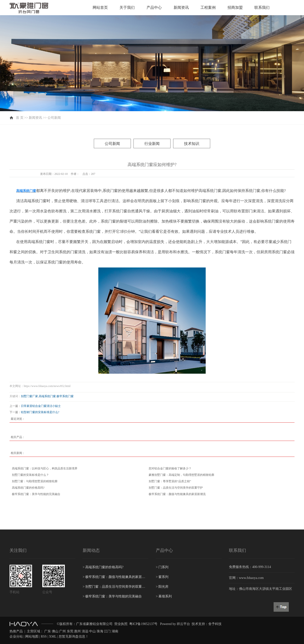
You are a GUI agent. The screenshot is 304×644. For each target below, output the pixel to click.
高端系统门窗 (47, 396)
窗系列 (162, 577)
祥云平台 (183, 624)
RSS (44, 637)
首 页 (20, 118)
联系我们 (262, 7)
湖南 (115, 631)
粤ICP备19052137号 (143, 624)
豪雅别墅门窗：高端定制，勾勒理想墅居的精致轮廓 (181, 475)
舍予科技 (215, 624)
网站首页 (100, 7)
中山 (92, 631)
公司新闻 (54, 118)
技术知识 (192, 144)
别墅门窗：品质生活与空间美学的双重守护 (176, 488)
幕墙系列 (164, 596)
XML (53, 637)
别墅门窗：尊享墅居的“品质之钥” (170, 481)
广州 (62, 631)
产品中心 (154, 7)
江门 (107, 631)
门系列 (162, 567)
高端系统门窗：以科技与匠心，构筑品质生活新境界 (45, 468)
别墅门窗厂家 (29, 396)
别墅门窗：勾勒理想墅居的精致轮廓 (35, 481)
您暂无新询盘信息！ (74, 637)
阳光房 (162, 587)
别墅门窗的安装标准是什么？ (30, 475)
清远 (85, 631)
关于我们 (127, 7)
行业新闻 (152, 144)
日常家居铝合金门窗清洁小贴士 (41, 406)
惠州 (77, 631)
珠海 (100, 631)
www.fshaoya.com (251, 578)
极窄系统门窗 (65, 396)
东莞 (70, 631)
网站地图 (32, 637)
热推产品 (16, 631)
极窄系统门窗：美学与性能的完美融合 (36, 494)
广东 (47, 631)
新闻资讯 (181, 7)
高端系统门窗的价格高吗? (28, 488)
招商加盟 (235, 7)
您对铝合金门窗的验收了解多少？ (170, 468)
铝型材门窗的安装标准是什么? (40, 412)
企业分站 (16, 637)
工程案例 (208, 7)
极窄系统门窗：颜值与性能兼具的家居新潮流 (177, 494)
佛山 (55, 631)
